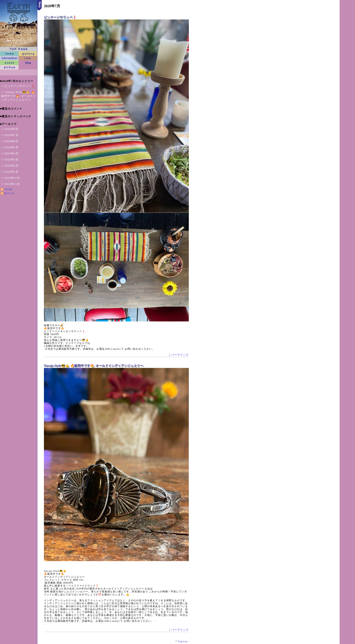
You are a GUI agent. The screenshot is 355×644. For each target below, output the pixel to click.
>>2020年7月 (10, 135)
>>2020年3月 (10, 160)
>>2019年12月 (11, 178)
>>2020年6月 (10, 141)
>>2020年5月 (10, 147)
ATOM (8, 189)
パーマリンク (180, 355)
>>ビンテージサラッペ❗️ (18, 86)
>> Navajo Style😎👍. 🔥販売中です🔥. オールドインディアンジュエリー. (19, 96)
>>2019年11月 (11, 184)
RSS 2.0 (9, 193)
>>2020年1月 (10, 172)
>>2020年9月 (10, 129)
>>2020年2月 (10, 166)
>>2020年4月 (10, 153)
